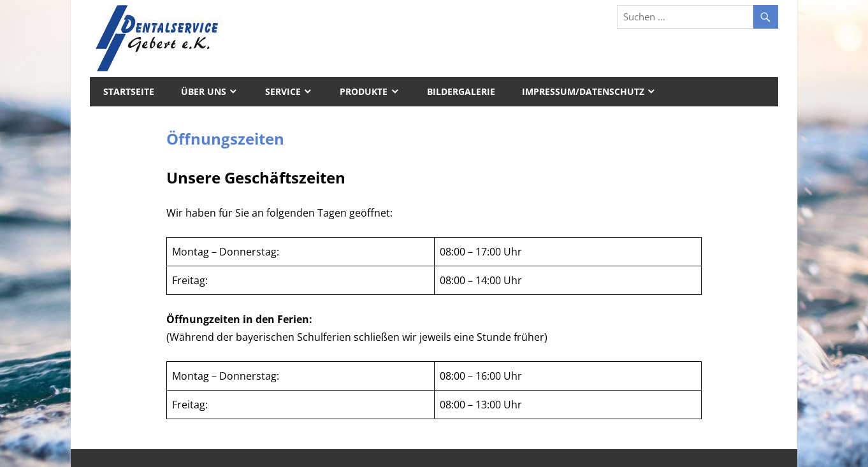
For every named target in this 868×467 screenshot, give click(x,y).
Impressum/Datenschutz (583, 91)
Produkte (364, 91)
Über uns (204, 91)
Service (283, 91)
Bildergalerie (461, 91)
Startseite (129, 91)
